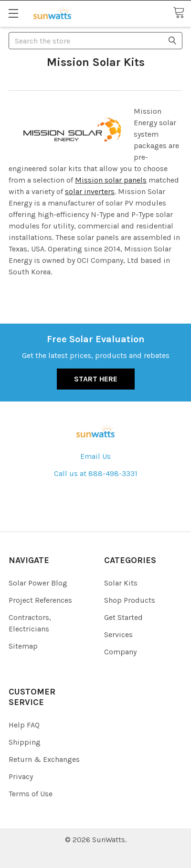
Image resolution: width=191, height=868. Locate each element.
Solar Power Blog (38, 583)
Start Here (96, 379)
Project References (40, 600)
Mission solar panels (111, 180)
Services (118, 635)
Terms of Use (31, 794)
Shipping (25, 742)
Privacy (21, 776)
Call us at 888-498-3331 (96, 473)
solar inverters (90, 191)
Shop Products (130, 600)
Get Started (123, 617)
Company (120, 652)
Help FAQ (24, 725)
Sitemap (23, 646)
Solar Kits (121, 583)
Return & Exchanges (44, 759)
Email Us (95, 456)
